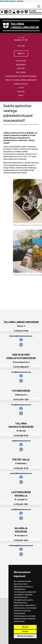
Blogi (21, 95)
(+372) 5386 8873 (21, 367)
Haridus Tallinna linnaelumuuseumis (21, 80)
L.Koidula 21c (21, 500)
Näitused (21, 69)
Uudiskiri (21, 92)
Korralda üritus (21, 84)
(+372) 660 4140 (21, 436)
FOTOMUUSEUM (21, 391)
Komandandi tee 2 (21, 362)
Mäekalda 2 (21, 463)
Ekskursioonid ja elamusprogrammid (21, 76)
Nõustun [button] (25, 627)
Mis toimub (21, 72)
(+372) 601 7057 (21, 504)
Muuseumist (21, 65)
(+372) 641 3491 (21, 540)
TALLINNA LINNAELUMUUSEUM (21, 322)
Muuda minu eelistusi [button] (25, 636)
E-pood (21, 88)
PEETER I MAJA (21, 460)
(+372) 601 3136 (21, 468)
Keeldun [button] (25, 632)
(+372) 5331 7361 (21, 400)
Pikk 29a (21, 431)
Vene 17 (21, 53)
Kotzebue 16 (21, 536)
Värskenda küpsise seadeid (12, 1)
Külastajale (21, 61)
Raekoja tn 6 (21, 395)
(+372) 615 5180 (21, 331)
